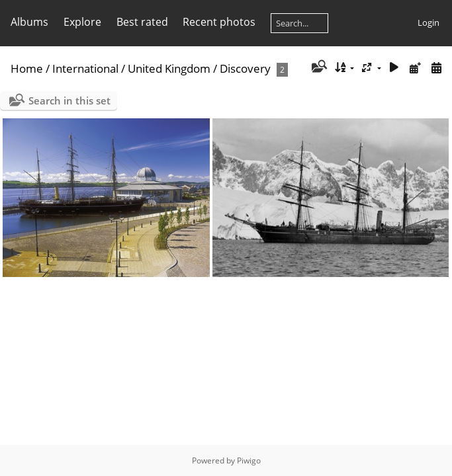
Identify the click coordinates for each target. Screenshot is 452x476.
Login (429, 22)
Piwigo (249, 460)
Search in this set (69, 100)
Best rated (142, 22)
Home (27, 68)
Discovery (245, 68)
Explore (82, 22)
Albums (29, 22)
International (85, 68)
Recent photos (219, 22)
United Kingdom (169, 68)
